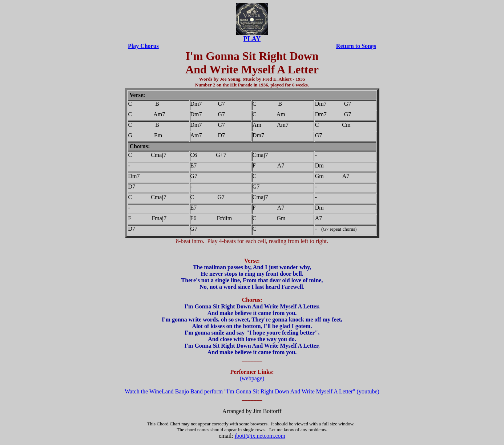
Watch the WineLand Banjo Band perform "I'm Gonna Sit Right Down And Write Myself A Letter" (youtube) (252, 391)
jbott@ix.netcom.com (260, 436)
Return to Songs (356, 46)
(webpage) (252, 378)
